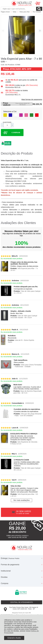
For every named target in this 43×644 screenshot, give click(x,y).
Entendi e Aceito (14, 638)
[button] (20, 53)
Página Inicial (6, 12)
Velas (15, 12)
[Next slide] (40, 31)
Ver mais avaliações (21, 500)
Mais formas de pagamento (32, 99)
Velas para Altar (25, 12)
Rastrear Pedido (14, 558)
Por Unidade (37, 12)
